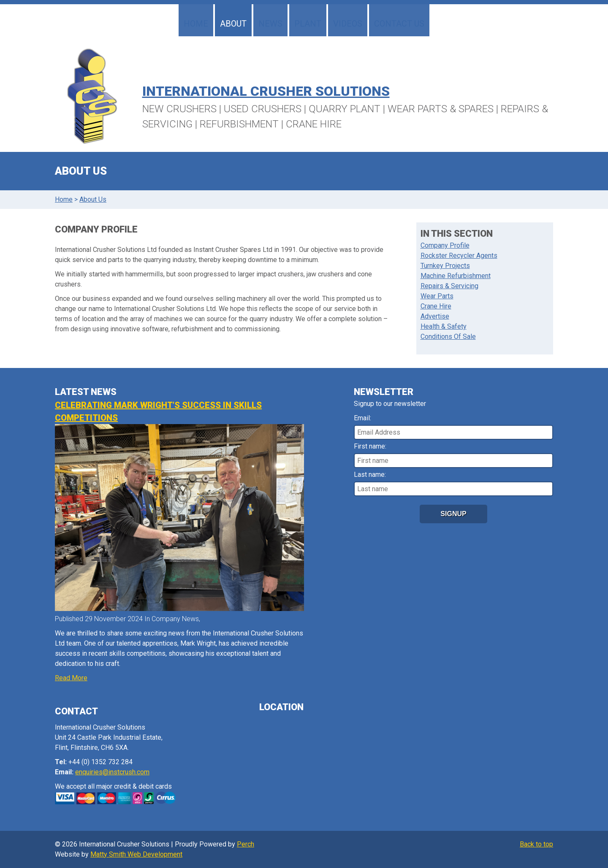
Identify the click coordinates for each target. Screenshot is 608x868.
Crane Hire (314, 124)
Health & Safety (444, 326)
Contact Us (399, 24)
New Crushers (179, 109)
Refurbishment (239, 124)
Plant (308, 24)
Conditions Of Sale (448, 337)
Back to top (536, 844)
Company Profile (445, 245)
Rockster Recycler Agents (459, 256)
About (233, 24)
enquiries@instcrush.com (112, 772)
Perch (246, 844)
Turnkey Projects (445, 266)
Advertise (435, 316)
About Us (93, 199)
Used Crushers (263, 109)
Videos (348, 24)
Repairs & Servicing (449, 286)
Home (196, 24)
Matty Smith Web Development (136, 854)
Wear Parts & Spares (441, 109)
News (270, 24)
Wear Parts (437, 296)
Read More (71, 678)
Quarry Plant (345, 109)
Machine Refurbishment (456, 276)
